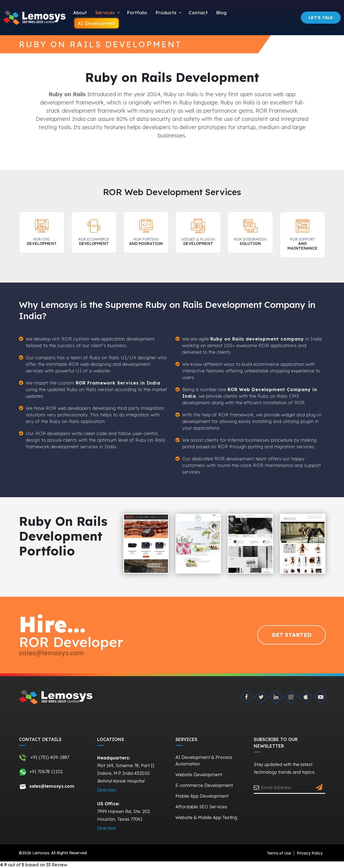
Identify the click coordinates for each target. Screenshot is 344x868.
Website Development (199, 775)
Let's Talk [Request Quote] (321, 17)
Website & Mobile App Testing (206, 817)
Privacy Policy (310, 853)
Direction (107, 790)
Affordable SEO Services (201, 807)
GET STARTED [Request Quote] (292, 635)
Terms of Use (279, 853)
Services (105, 13)
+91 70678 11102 (41, 772)
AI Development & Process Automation (204, 761)
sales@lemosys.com (51, 653)
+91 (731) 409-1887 (44, 758)
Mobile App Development (202, 796)
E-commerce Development (204, 785)
